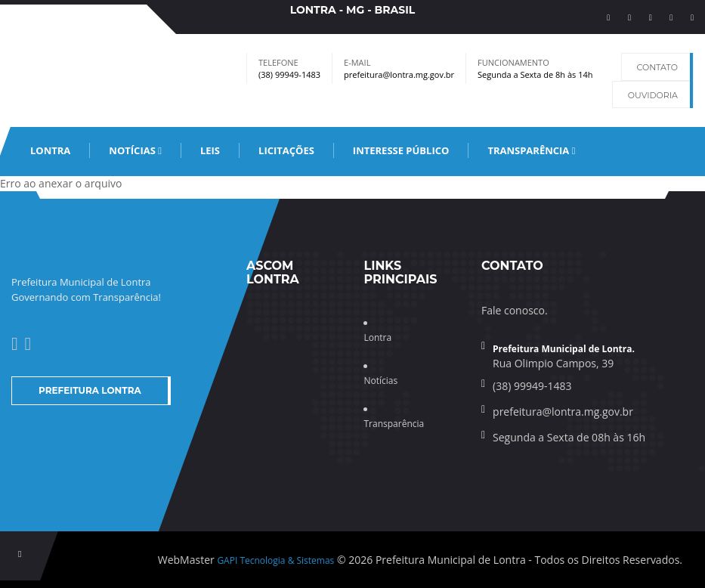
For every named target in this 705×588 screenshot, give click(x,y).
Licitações (286, 150)
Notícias (135, 150)
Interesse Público (401, 150)
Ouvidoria (653, 95)
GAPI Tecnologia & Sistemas (275, 560)
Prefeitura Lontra (90, 390)
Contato (657, 67)
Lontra (50, 150)
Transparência (531, 150)
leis (210, 150)
